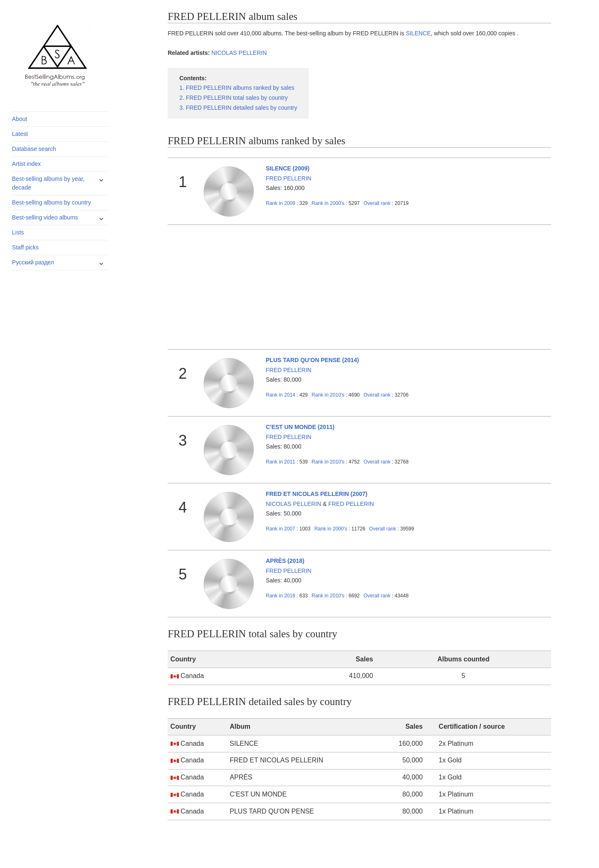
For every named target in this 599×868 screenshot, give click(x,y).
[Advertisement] (359, 287)
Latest (20, 134)
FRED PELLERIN (289, 178)
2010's (329, 395)
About (20, 119)
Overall (377, 203)
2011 (281, 462)
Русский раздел (33, 262)
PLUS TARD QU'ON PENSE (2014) (312, 360)
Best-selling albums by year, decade (48, 183)
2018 (281, 596)
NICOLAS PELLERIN (239, 53)
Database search (34, 149)
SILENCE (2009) (288, 168)
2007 (281, 529)
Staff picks (25, 247)
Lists (18, 232)
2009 (281, 203)
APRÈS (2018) (285, 561)
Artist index (26, 164)
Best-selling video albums (45, 217)
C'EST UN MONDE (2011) (300, 427)
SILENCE (418, 33)
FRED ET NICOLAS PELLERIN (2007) (317, 494)
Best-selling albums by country (52, 202)
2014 (281, 395)
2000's (329, 203)
